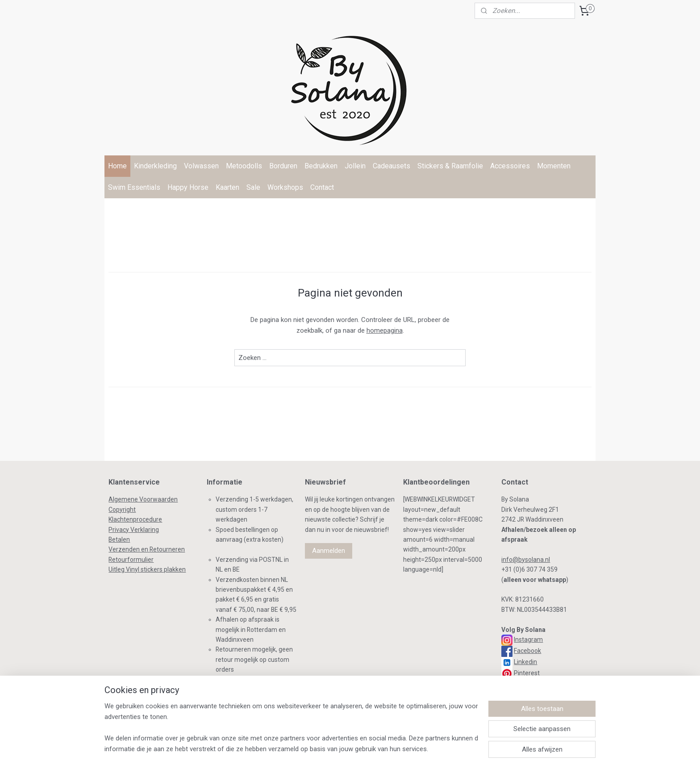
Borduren (283, 166)
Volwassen (201, 166)
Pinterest (527, 673)
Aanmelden (329, 551)
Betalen (119, 539)
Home (117, 166)
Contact (322, 187)
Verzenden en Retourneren (147, 549)
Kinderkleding (155, 166)
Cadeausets (392, 166)
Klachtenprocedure (135, 519)
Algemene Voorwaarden (143, 499)
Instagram (528, 640)
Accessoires (510, 166)
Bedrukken (321, 166)
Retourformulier (131, 560)
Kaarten (227, 187)
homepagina (385, 330)
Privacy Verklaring (134, 530)
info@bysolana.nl (526, 560)
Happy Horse (188, 187)
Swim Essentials (134, 187)
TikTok (522, 684)
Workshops (285, 187)
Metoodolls (244, 166)
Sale (253, 187)
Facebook (527, 651)
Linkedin (525, 662)
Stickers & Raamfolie (450, 166)
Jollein (355, 166)
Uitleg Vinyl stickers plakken (147, 569)
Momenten (554, 166)
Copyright (122, 510)
